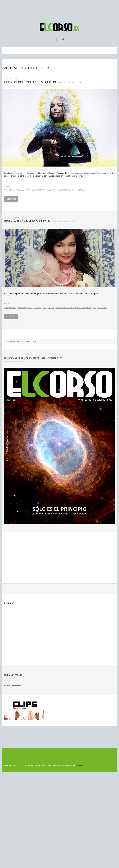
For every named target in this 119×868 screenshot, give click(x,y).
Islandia (36, 190)
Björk (28, 190)
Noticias (14, 65)
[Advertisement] (59, 10)
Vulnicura (82, 190)
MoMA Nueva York (49, 190)
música (62, 190)
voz (95, 308)
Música (7, 186)
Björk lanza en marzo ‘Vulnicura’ (28, 221)
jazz (45, 308)
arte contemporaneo (14, 190)
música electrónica (65, 308)
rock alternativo (83, 308)
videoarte (71, 190)
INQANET (79, 765)
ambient (13, 308)
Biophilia (22, 308)
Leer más (11, 199)
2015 (6, 308)
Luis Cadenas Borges (73, 82)
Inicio (6, 65)
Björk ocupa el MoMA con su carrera (30, 82)
